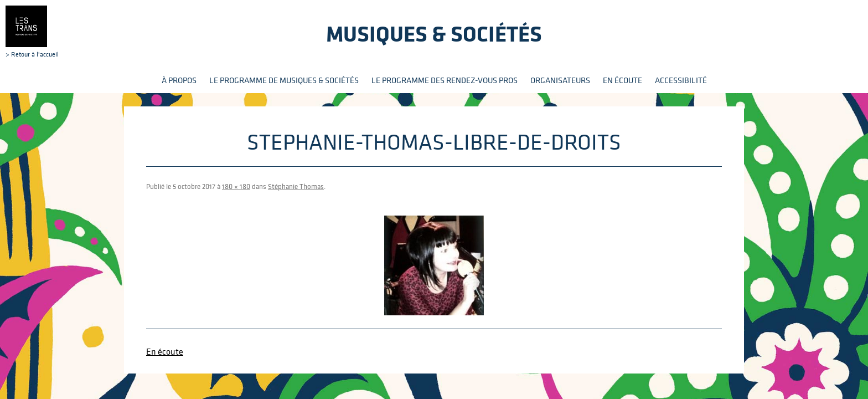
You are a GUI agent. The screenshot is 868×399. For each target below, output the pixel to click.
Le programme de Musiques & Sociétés (284, 80)
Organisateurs (560, 80)
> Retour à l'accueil (32, 32)
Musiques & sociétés (434, 34)
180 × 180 (236, 186)
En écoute (622, 80)
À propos (179, 80)
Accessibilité (681, 80)
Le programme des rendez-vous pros (445, 80)
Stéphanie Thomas (296, 186)
